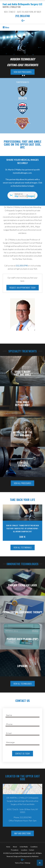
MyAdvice (35, 856)
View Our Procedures (23, 72)
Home (8, 847)
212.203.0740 (22, 16)
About (15, 847)
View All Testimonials (23, 547)
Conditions (34, 847)
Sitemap (28, 863)
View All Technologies (23, 684)
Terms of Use (19, 863)
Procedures (15, 850)
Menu (6, 27)
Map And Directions (23, 833)
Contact (31, 850)
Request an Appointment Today (23, 288)
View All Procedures (22, 483)
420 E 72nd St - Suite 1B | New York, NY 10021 (22, 12)
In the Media (24, 847)
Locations (24, 850)
